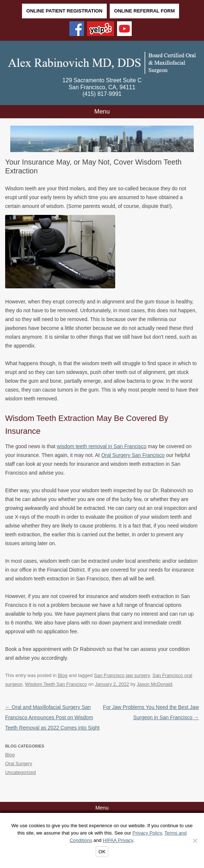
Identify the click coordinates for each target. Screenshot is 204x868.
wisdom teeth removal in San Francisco (102, 446)
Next (188, 141)
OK (102, 852)
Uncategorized (21, 772)
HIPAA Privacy (118, 840)
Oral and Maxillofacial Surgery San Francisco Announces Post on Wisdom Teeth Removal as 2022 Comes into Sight (52, 717)
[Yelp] (101, 29)
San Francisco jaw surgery (122, 675)
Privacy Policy (147, 833)
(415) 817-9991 (102, 94)
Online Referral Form (144, 11)
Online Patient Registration (64, 11)
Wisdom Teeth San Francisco (56, 684)
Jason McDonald (155, 684)
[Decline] (195, 840)
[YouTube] (124, 29)
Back (16, 141)
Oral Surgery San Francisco (133, 455)
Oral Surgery (19, 763)
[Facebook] (77, 29)
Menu (102, 111)
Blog (63, 675)
